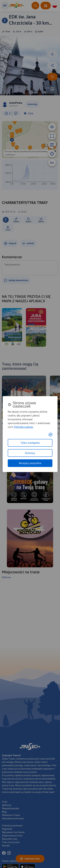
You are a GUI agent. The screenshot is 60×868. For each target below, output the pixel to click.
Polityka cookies (24, 427)
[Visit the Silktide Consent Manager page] (50, 435)
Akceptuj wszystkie (30, 463)
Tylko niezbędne (30, 443)
